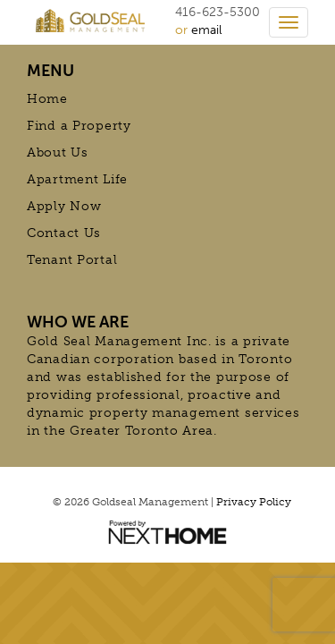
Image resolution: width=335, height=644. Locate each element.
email (206, 30)
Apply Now (64, 206)
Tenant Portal (72, 260)
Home (47, 99)
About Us (58, 153)
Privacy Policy (254, 502)
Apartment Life (77, 179)
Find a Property (79, 126)
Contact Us (64, 233)
